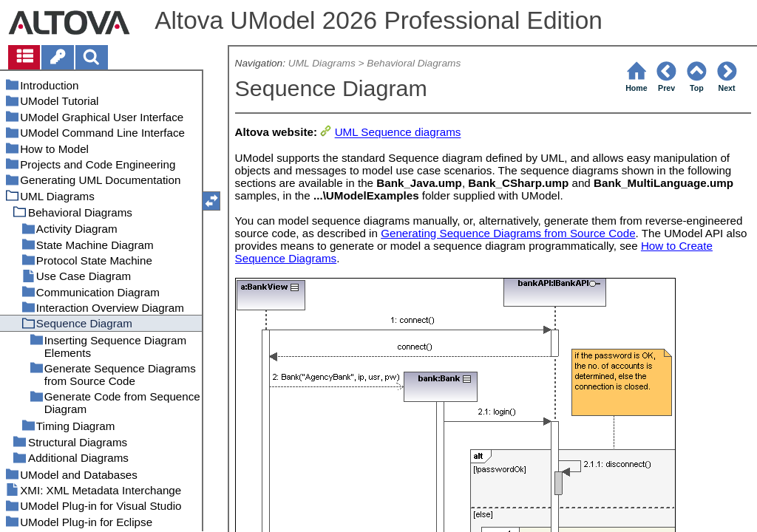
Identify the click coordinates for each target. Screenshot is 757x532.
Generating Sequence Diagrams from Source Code (508, 233)
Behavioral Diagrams (414, 63)
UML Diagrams (322, 63)
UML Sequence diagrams (398, 133)
